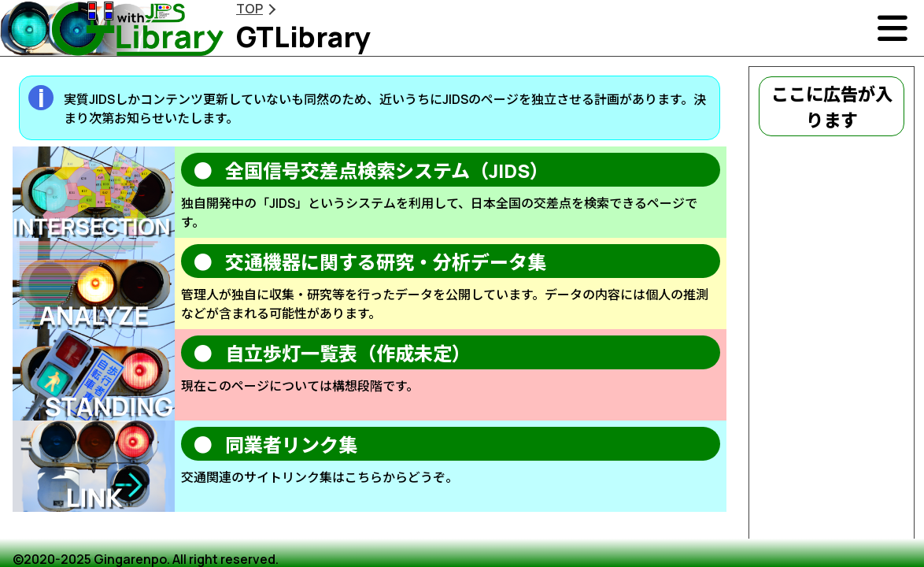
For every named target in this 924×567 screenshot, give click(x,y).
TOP (249, 9)
